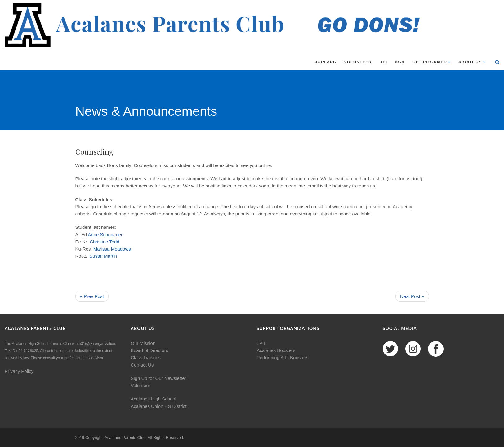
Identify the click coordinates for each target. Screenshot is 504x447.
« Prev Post (92, 296)
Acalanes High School (153, 399)
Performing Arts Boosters (283, 357)
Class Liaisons (146, 357)
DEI (383, 62)
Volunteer (358, 62)
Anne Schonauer (105, 235)
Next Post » (412, 296)
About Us (472, 62)
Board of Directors (149, 350)
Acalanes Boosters (276, 350)
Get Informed (431, 62)
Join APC (326, 62)
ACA (400, 62)
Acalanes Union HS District (158, 406)
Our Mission (143, 343)
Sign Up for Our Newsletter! (159, 378)
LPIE (262, 343)
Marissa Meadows (112, 249)
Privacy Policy (19, 371)
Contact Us (142, 365)
